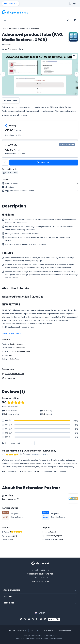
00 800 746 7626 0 (40, 578)
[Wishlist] (75, 20)
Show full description (11, 333)
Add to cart (44, 163)
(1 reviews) (12, 49)
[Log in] (73, 3)
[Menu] (5, 20)
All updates (8, 187)
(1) (8, 421)
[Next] (77, 74)
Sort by (5, 443)
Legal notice (49, 630)
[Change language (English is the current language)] (40, 613)
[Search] (67, 20)
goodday (8, 44)
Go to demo (11, 100)
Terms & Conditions (18, 630)
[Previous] (3, 74)
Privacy (35, 630)
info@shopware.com (40, 570)
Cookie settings (65, 630)
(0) (8, 425)
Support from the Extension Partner (18, 190)
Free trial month (10, 183)
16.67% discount (67, 144)
